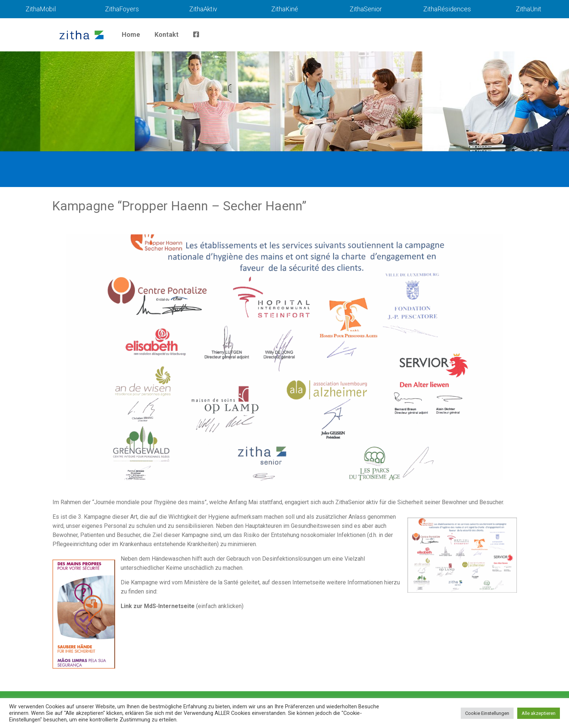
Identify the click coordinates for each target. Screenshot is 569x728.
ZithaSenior (366, 9)
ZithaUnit (529, 9)
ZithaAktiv (203, 9)
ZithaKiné (285, 9)
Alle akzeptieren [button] (539, 713)
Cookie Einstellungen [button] (487, 713)
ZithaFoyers (122, 9)
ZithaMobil (41, 9)
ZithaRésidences (447, 9)
